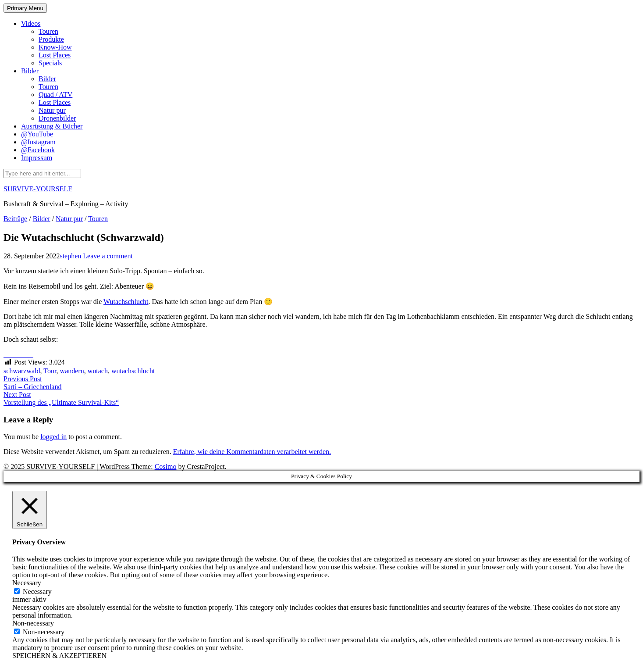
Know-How (55, 47)
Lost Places (55, 55)
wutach (98, 371)
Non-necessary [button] (33, 623)
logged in (53, 437)
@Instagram (38, 142)
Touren (48, 31)
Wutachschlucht (126, 302)
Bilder (30, 71)
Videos (31, 23)
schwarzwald (22, 371)
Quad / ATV (55, 95)
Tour (50, 371)
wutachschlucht (133, 371)
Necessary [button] (27, 583)
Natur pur (52, 110)
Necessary (37, 592)
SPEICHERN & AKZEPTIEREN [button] (59, 656)
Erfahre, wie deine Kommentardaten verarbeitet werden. (252, 452)
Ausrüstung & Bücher (52, 126)
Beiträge (15, 219)
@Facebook (38, 150)
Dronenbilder (57, 118)
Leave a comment (108, 256)
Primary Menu (25, 8)
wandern (72, 371)
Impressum (37, 158)
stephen (70, 256)
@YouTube (37, 134)
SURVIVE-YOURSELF (38, 189)
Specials (50, 63)
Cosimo (166, 466)
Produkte (51, 39)
